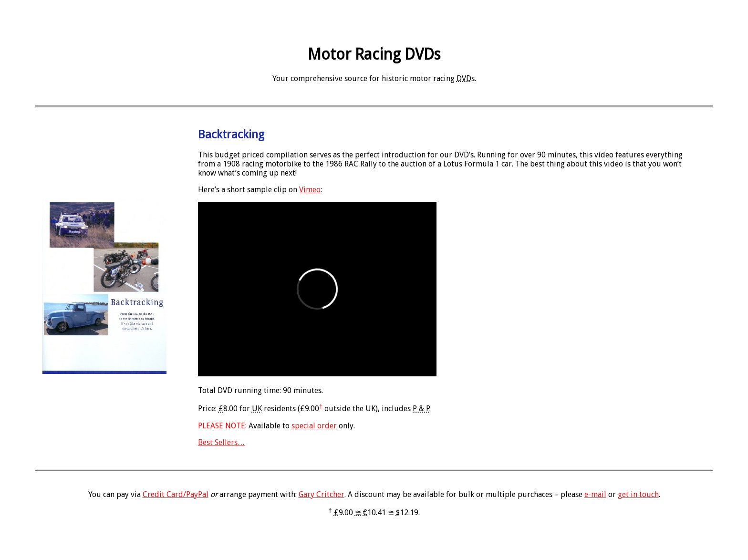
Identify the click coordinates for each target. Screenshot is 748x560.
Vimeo (310, 190)
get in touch (638, 494)
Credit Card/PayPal (176, 494)
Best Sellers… (222, 442)
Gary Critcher (322, 494)
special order (314, 426)
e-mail (595, 494)
